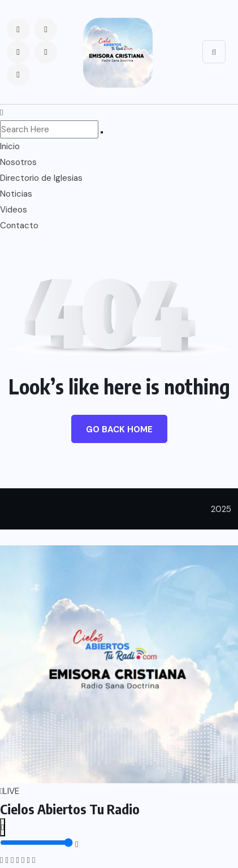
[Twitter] (12, 860)
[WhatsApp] (17, 860)
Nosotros (18, 162)
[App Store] (28, 860)
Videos (14, 210)
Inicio (10, 146)
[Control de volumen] (36, 843)
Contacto (19, 225)
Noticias (16, 194)
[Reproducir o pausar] (3, 827)
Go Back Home (119, 429)
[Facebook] (1, 860)
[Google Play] (34, 860)
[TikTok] (23, 860)
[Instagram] (7, 860)
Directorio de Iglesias (41, 178)
